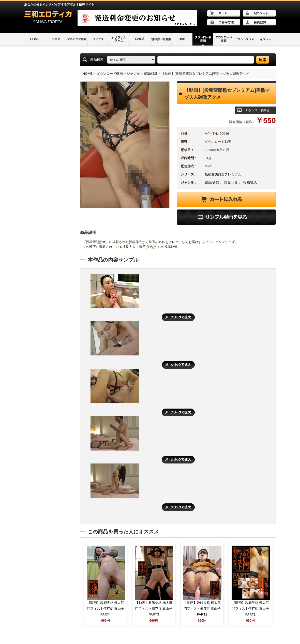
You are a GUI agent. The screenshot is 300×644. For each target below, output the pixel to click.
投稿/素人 (250, 182)
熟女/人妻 (231, 182)
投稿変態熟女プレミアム (223, 174)
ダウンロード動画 (110, 74)
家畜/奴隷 (151, 74)
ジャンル (133, 74)
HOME (88, 74)
